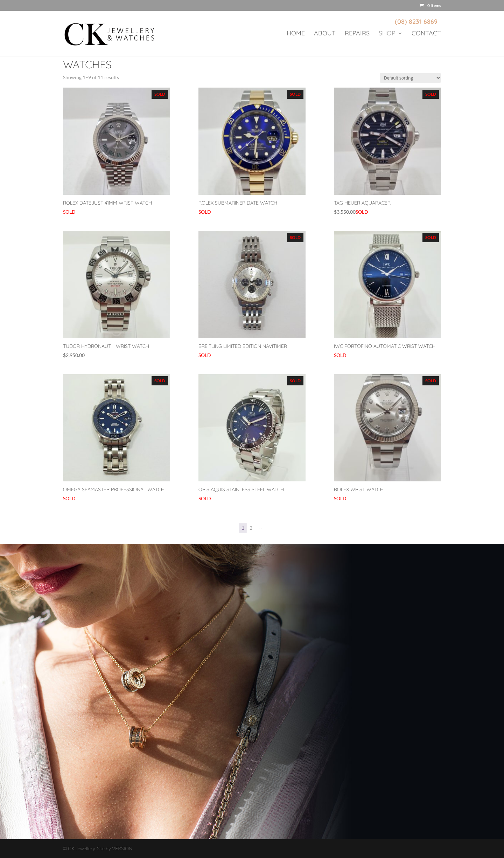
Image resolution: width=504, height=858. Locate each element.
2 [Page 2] (251, 528)
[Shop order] (410, 78)
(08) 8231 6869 (416, 22)
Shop (387, 34)
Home (296, 34)
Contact (426, 34)
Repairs (357, 34)
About (325, 34)
